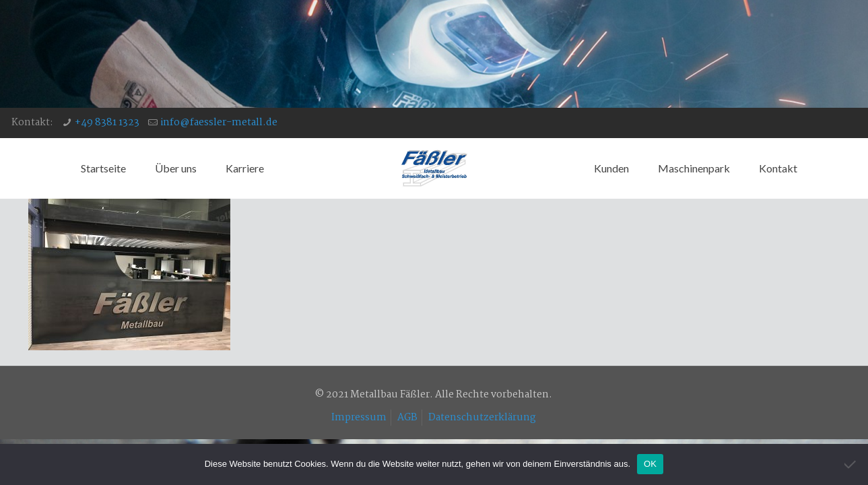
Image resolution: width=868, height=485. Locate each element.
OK (650, 464)
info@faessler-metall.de (219, 123)
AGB (407, 418)
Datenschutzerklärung (482, 418)
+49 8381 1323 (107, 123)
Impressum (359, 418)
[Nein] (851, 464)
